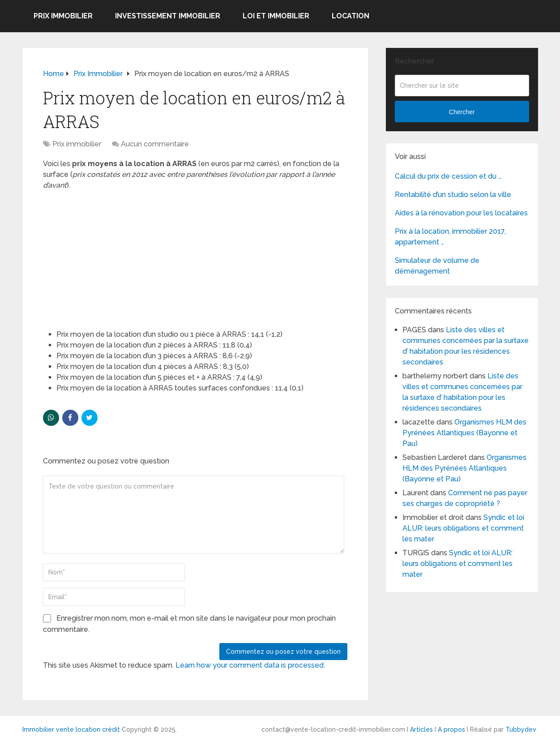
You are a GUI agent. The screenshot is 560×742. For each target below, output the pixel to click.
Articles (421, 729)
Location (351, 16)
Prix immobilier (63, 16)
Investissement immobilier (168, 16)
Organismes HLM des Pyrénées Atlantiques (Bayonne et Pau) (464, 433)
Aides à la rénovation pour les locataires (461, 213)
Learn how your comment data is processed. (250, 665)
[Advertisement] (110, 256)
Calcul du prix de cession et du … (448, 176)
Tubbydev (521, 729)
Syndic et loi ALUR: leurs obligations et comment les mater (463, 528)
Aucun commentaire (155, 144)
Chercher (462, 112)
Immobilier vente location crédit (71, 729)
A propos (451, 729)
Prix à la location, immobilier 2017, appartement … (450, 237)
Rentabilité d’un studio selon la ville (453, 195)
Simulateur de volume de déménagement (437, 266)
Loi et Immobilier (276, 16)
